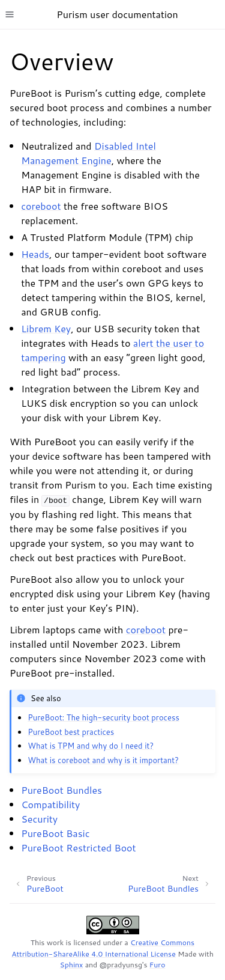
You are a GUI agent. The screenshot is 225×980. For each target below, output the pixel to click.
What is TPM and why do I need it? (91, 746)
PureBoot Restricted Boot (78, 848)
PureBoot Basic (55, 833)
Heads (35, 254)
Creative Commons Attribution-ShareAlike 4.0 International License (103, 948)
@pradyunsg (121, 965)
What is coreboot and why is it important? (103, 760)
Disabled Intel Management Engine (88, 153)
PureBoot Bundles (61, 790)
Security (39, 819)
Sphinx (72, 965)
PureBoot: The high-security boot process (103, 717)
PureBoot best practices (71, 732)
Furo (157, 965)
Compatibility (50, 804)
